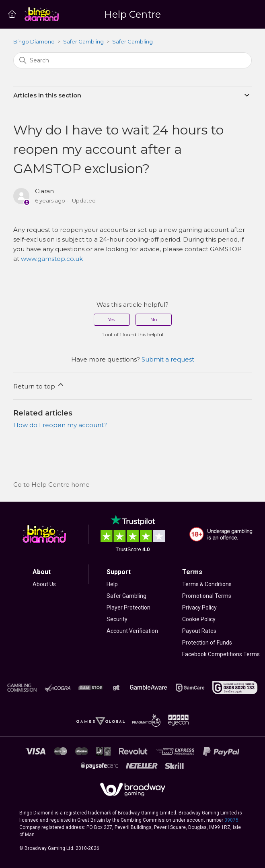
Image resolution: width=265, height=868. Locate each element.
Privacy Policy (199, 608)
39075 (231, 820)
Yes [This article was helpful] (112, 319)
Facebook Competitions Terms (221, 654)
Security (117, 619)
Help (112, 584)
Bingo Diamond (34, 41)
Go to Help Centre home (51, 485)
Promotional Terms (207, 596)
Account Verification (132, 631)
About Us (44, 584)
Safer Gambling (83, 41)
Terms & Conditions (207, 584)
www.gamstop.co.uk (52, 259)
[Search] (132, 60)
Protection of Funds (207, 643)
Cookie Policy (199, 619)
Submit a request (168, 359)
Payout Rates (199, 631)
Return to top (39, 385)
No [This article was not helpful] (154, 319)
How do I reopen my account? (60, 425)
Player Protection (128, 608)
